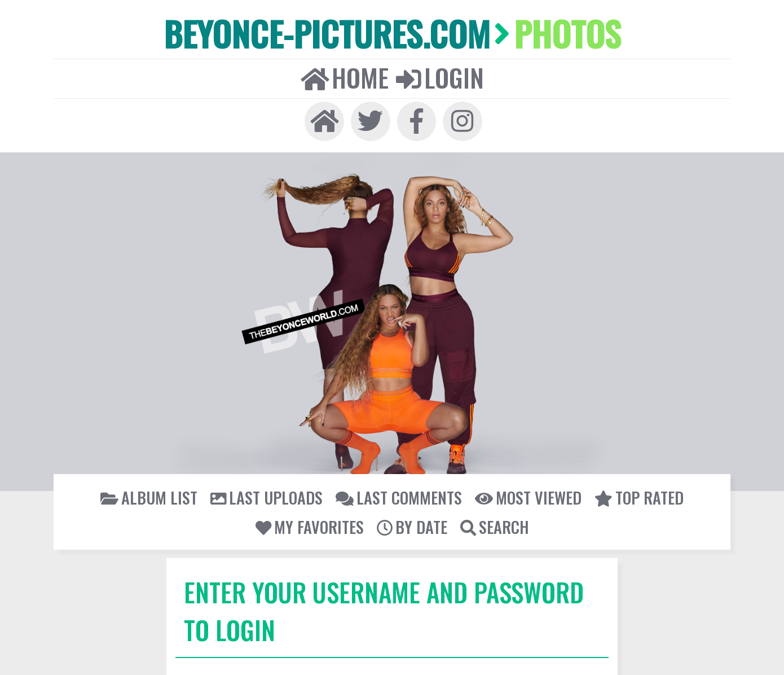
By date (411, 523)
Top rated (636, 495)
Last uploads (268, 495)
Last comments (398, 495)
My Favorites (310, 523)
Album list (152, 495)
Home (345, 77)
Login (439, 77)
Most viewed (526, 495)
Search (494, 523)
